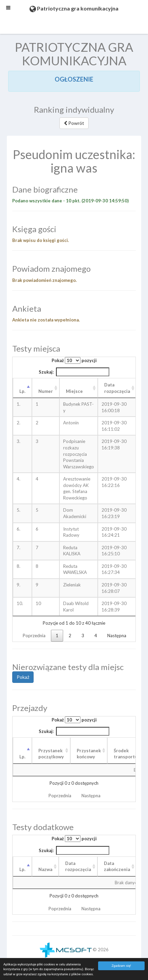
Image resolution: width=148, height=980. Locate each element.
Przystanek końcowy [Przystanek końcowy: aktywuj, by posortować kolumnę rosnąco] (89, 754)
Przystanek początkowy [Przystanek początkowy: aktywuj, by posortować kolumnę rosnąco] (51, 754)
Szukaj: (74, 372)
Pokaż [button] (23, 677)
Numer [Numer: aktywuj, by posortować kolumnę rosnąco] (46, 391)
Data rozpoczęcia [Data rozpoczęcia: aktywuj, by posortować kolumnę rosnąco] (117, 388)
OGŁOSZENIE (74, 79)
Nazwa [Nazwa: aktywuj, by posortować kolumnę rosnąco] (45, 869)
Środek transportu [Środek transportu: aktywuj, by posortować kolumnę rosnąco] (126, 754)
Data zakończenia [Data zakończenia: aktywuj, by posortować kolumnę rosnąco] (117, 866)
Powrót (74, 123)
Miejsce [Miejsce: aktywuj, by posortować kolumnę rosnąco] (74, 391)
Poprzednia (34, 636)
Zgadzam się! (121, 966)
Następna (117, 636)
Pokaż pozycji (74, 360)
